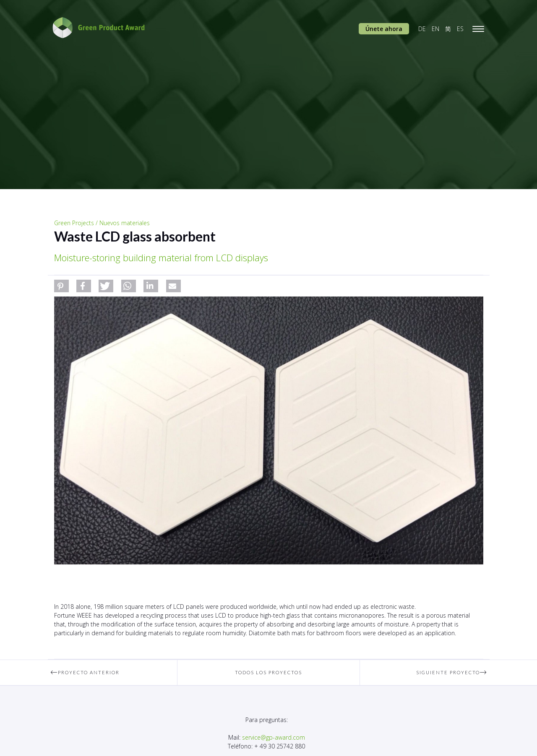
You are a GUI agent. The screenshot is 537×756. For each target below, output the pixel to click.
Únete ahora (384, 29)
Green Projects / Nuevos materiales (102, 223)
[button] (61, 286)
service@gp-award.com (274, 737)
